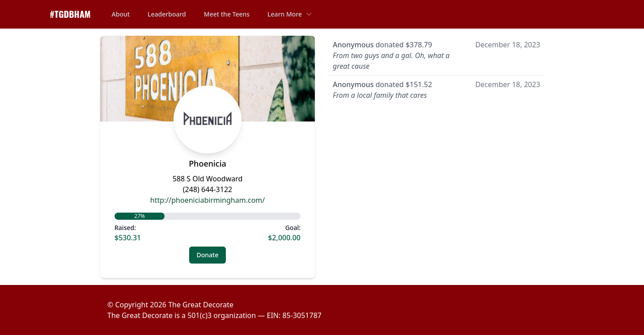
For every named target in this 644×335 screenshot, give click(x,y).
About (121, 14)
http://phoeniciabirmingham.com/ (208, 200)
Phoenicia (208, 163)
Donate (208, 255)
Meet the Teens (227, 14)
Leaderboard (167, 14)
